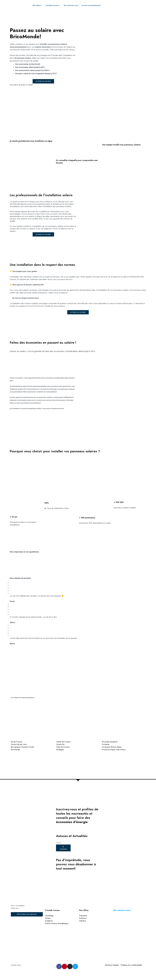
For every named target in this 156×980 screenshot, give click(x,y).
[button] (43, 81)
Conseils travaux (53, 5)
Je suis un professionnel (91, 5)
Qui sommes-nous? (122, 910)
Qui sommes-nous (71, 5)
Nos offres (37, 5)
